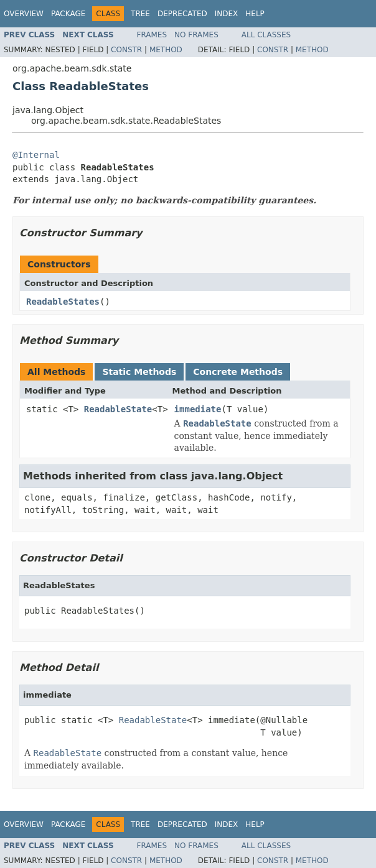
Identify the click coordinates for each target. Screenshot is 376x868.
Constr (126, 50)
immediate (198, 409)
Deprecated (182, 14)
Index (227, 14)
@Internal (36, 155)
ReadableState (118, 409)
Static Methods (139, 372)
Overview (24, 14)
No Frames (196, 35)
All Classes (266, 35)
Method (166, 50)
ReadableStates (63, 302)
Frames (152, 35)
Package (68, 14)
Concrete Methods (238, 372)
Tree (140, 14)
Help (255, 14)
